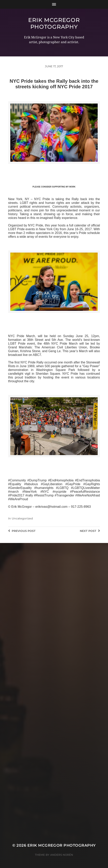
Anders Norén (62, 855)
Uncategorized (22, 518)
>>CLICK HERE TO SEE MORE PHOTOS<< (54, 168)
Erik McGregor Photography (54, 23)
